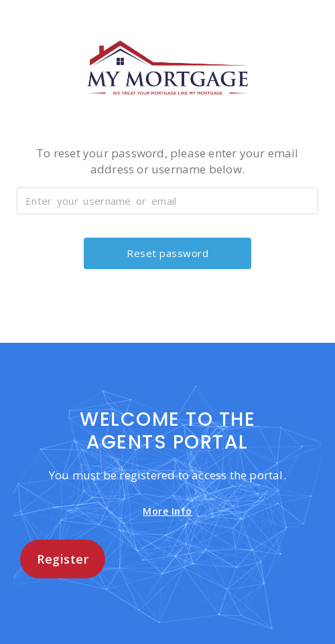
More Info (167, 511)
